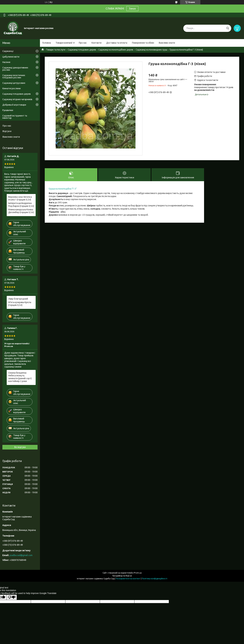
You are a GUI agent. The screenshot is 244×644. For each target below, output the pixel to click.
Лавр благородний (18, 299)
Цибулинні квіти (11, 57)
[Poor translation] (12, 597)
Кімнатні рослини (12, 88)
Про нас (83, 43)
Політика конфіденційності (155, 579)
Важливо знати (167, 43)
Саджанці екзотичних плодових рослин (14, 76)
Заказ (132, 8)
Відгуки (7, 131)
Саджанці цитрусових (14, 83)
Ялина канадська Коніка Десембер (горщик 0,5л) (21, 211)
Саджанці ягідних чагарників (17, 99)
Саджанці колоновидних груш (151, 50)
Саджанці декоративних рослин (15, 69)
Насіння (6, 62)
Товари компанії (64, 43)
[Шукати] (228, 28)
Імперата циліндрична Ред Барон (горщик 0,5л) (21, 205)
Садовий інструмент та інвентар (15, 117)
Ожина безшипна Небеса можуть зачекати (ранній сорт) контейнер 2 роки (20, 377)
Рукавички (8, 110)
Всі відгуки (20, 447)
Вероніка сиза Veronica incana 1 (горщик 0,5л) (20, 198)
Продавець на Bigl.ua (122, 576)
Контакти (97, 43)
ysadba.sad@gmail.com (21, 555)
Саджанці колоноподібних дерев (116, 50)
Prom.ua (138, 573)
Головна (47, 43)
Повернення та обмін (143, 43)
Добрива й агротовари (14, 105)
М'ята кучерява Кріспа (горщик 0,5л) (20, 304)
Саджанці (8, 51)
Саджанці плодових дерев (82, 50)
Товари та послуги (56, 50)
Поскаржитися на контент (128, 579)
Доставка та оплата (117, 43)
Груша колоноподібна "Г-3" (63, 189)
